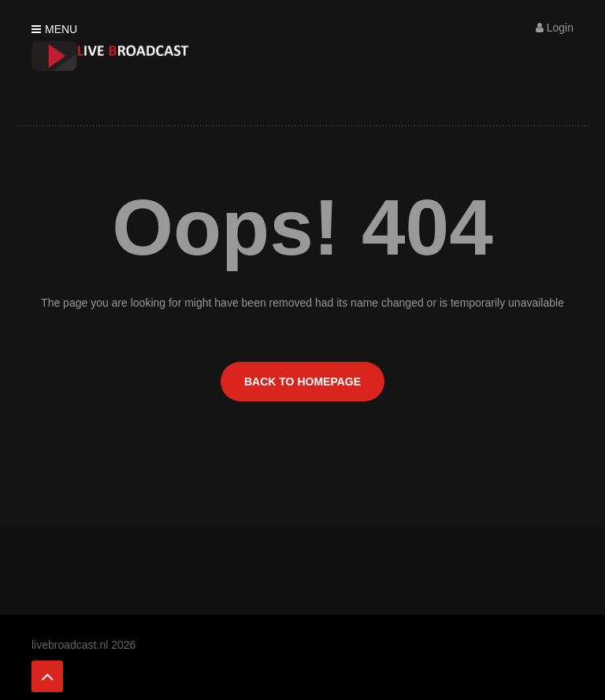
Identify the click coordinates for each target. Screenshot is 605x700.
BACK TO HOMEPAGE (302, 382)
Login (555, 28)
